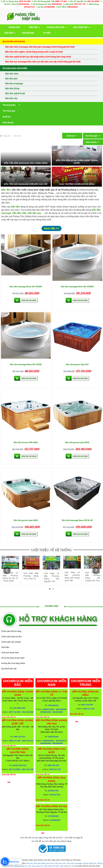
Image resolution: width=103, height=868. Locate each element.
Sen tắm (9, 33)
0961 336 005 (87, 705)
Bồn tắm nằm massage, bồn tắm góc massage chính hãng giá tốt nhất (40, 47)
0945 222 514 (19, 737)
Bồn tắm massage (14, 83)
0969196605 (73, 7)
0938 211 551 (89, 709)
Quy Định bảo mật (9, 669)
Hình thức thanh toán (10, 653)
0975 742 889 (25, 1)
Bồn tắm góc (11, 79)
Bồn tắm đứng (12, 88)
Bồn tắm (33, 27)
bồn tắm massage (75, 863)
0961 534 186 (28, 769)
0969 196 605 (53, 765)
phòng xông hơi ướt (22, 866)
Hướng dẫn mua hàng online (13, 663)
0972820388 (45, 712)
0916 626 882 (28, 712)
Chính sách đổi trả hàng (11, 631)
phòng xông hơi (90, 863)
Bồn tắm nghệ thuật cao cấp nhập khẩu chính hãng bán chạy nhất (38, 57)
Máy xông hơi (80, 27)
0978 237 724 (80, 4)
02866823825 (48, 741)
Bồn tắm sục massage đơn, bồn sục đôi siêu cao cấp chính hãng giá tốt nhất (43, 62)
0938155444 (24, 4)
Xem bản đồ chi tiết (9, 778)
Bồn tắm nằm (12, 74)
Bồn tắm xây (11, 98)
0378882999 (49, 7)
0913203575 (61, 741)
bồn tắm (29, 863)
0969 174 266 (61, 1)
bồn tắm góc (35, 213)
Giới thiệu (5, 647)
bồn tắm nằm (19, 213)
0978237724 (29, 7)
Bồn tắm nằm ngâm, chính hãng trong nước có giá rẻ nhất (34, 52)
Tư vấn (47, 33)
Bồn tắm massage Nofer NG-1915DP (26, 287)
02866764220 (48, 709)
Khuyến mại (28, 33)
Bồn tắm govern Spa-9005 (77, 442)
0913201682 (58, 712)
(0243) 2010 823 (19, 765)
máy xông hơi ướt (67, 866)
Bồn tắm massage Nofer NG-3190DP (77, 287)
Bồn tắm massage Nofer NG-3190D (26, 364)
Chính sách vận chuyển (11, 642)
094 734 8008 (93, 1)
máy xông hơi (37, 866)
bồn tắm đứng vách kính (44, 863)
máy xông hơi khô (51, 866)
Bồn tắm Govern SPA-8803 (26, 442)
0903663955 (45, 743)
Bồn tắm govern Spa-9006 (26, 520)
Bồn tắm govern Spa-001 (77, 364)
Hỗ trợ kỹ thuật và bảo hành (13, 658)
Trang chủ (12, 27)
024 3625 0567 (19, 708)
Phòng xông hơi (56, 27)
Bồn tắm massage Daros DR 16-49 (77, 520)
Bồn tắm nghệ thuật (15, 93)
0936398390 (61, 709)
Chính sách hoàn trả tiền (12, 637)
